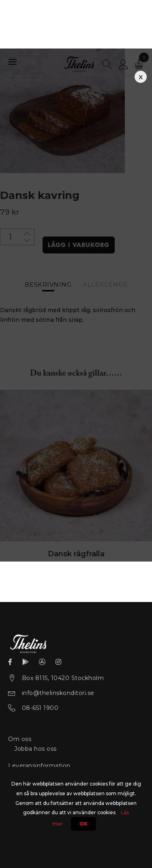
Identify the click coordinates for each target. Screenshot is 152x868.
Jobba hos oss (35, 749)
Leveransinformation (39, 766)
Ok (83, 824)
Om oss (20, 739)
